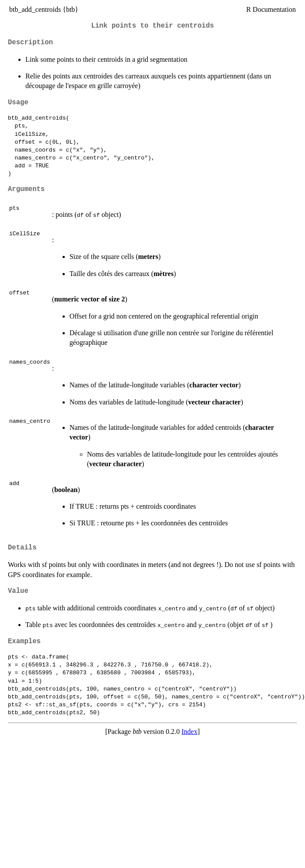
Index (189, 732)
